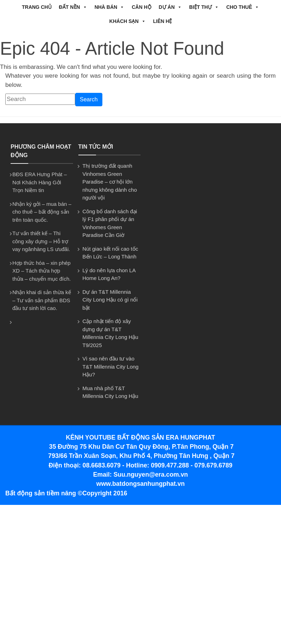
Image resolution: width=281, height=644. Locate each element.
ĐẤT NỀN (73, 7)
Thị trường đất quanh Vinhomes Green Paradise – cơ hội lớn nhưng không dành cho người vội (110, 182)
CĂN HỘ (141, 7)
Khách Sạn (128, 21)
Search (89, 99)
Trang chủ (37, 7)
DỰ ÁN (170, 7)
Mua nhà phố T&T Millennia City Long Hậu (110, 392)
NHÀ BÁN (110, 7)
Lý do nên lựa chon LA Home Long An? (109, 274)
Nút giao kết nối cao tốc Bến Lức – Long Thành (110, 253)
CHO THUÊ (243, 7)
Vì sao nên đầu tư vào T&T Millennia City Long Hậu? (111, 366)
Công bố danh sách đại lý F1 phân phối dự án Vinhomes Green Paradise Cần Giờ (110, 223)
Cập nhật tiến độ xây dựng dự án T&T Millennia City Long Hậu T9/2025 (110, 333)
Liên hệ (163, 21)
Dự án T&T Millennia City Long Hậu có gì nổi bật (110, 300)
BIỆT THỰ (204, 7)
